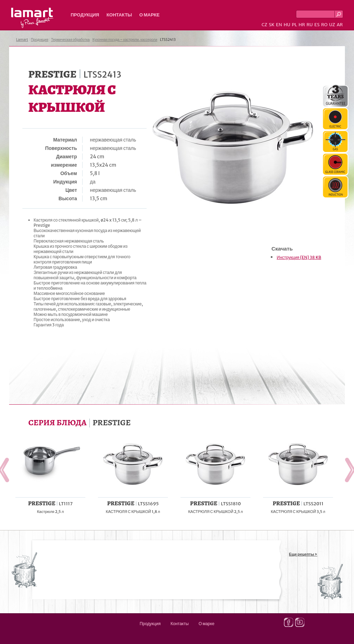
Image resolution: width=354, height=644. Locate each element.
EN (279, 25)
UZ (332, 25)
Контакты (119, 15)
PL (294, 25)
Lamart (32, 18)
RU (310, 25)
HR (302, 25)
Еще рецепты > (303, 554)
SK (271, 25)
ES (317, 25)
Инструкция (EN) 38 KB (299, 257)
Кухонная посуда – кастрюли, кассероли (125, 40)
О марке (149, 15)
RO (324, 25)
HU (287, 25)
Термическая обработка (70, 40)
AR (340, 25)
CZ (264, 25)
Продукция (85, 15)
